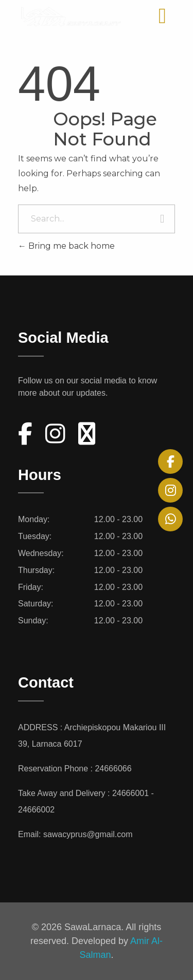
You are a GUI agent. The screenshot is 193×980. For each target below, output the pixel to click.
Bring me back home (66, 246)
